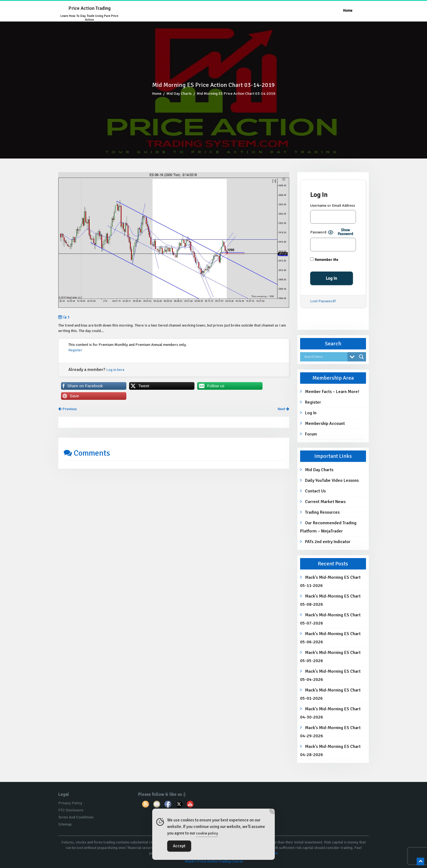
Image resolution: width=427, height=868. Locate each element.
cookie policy (207, 833)
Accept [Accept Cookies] (179, 846)
